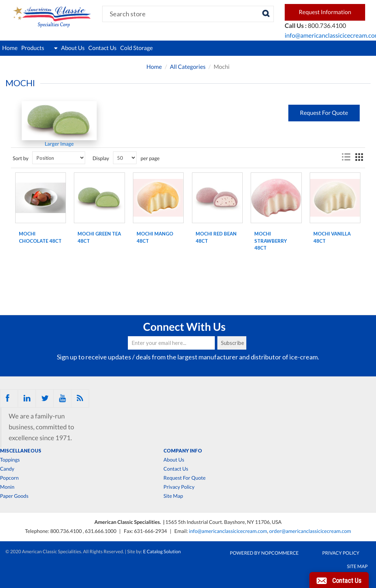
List (346, 157)
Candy (7, 469)
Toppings (10, 460)
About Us (73, 48)
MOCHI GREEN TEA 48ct (99, 237)
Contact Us (103, 48)
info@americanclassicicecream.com (228, 531)
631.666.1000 (101, 531)
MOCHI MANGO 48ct (155, 237)
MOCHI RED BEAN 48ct (216, 237)
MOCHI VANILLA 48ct (332, 237)
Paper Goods (14, 496)
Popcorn (9, 478)
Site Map (173, 496)
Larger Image (59, 144)
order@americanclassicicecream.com (310, 531)
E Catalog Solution (162, 551)
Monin (7, 487)
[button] (339, 580)
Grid (359, 157)
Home (10, 48)
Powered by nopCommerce (264, 553)
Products (39, 48)
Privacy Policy (179, 487)
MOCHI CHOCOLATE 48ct (40, 237)
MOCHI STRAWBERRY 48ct (271, 241)
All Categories (188, 67)
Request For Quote (184, 478)
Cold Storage (137, 48)
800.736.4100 (67, 531)
